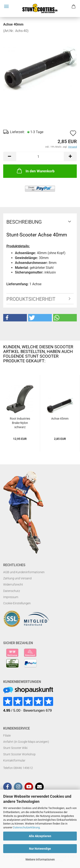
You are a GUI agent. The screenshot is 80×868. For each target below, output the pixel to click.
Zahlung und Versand (17, 578)
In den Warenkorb (35, 171)
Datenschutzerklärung (26, 827)
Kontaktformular (14, 760)
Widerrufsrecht (13, 584)
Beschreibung (24, 222)
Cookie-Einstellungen (17, 603)
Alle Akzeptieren (40, 836)
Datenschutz (12, 591)
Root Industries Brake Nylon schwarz (20, 423)
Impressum (11, 597)
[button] (15, 318)
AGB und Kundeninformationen (24, 572)
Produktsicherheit (31, 299)
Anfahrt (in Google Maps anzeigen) (26, 742)
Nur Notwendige (40, 849)
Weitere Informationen (40, 859)
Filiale (7, 736)
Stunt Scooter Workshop (19, 754)
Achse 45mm (60, 419)
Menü (6, 6)
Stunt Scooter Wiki (15, 748)
